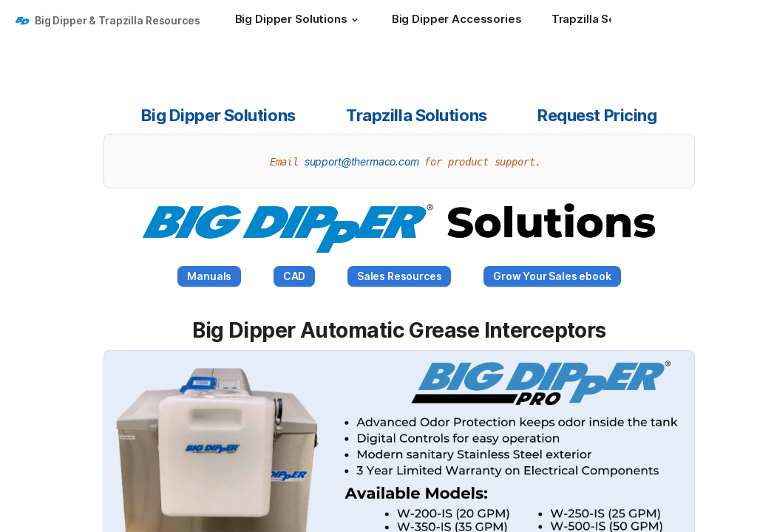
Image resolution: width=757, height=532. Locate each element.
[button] (355, 20)
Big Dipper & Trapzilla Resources (118, 20)
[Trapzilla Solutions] (610, 21)
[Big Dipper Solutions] (299, 21)
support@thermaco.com (362, 161)
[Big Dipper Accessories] (457, 21)
